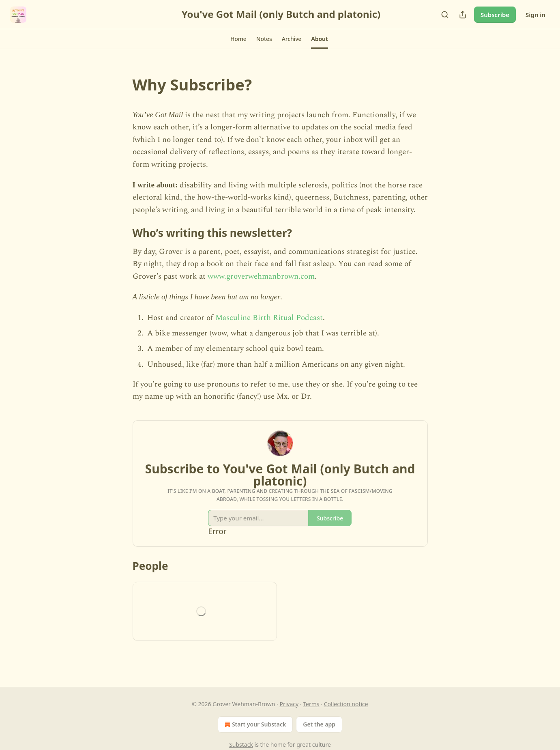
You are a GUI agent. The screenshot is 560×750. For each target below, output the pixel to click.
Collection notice (346, 704)
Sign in (535, 15)
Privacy (289, 704)
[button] (238, 39)
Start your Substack (254, 724)
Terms (311, 704)
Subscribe (495, 15)
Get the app (319, 724)
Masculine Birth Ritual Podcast (269, 318)
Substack (241, 745)
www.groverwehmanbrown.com (261, 276)
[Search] (445, 15)
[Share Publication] (463, 15)
